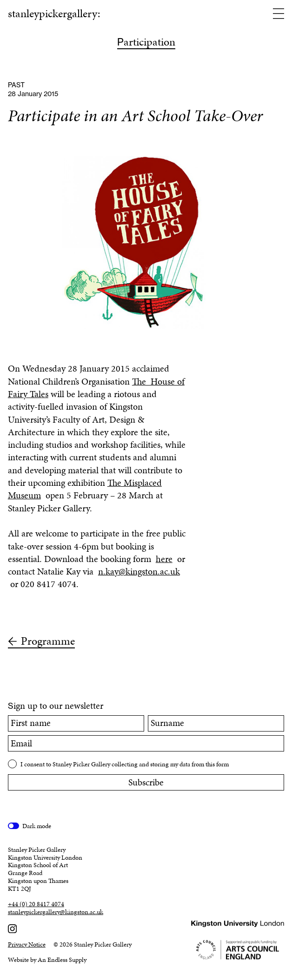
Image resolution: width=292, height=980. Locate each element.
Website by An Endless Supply (47, 960)
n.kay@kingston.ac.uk (139, 572)
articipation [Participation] (146, 43)
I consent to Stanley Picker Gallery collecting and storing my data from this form (125, 764)
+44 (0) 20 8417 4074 (36, 905)
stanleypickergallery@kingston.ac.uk (56, 912)
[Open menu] (279, 14)
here (164, 559)
